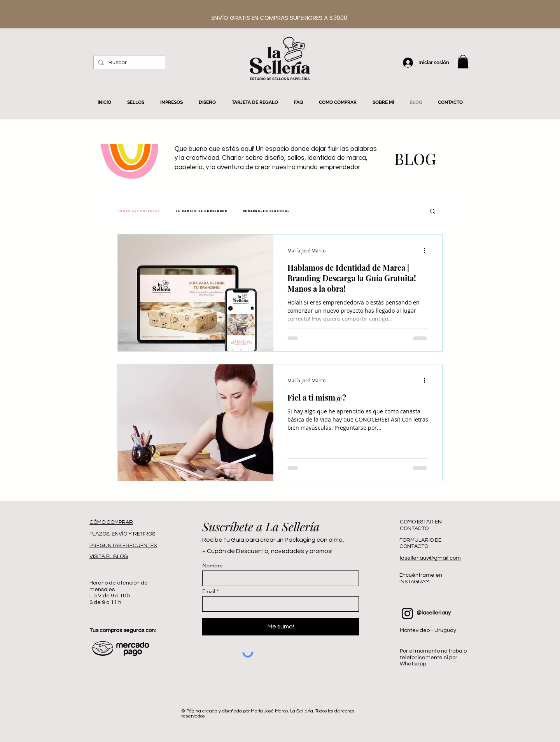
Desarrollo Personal (266, 211)
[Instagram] (407, 613)
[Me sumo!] (281, 627)
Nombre (213, 565)
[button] (463, 62)
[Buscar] (129, 63)
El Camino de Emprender (201, 211)
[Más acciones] (427, 250)
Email (209, 591)
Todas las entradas (139, 211)
